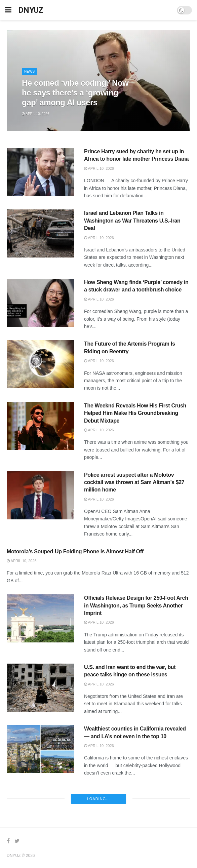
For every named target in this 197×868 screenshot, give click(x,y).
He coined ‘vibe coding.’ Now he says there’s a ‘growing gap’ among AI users (75, 93)
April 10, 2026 (35, 114)
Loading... (99, 799)
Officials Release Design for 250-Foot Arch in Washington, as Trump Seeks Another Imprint (136, 605)
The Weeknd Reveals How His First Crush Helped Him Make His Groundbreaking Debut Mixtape (135, 413)
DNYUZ (31, 10)
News (30, 71)
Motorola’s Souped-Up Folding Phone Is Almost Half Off (75, 551)
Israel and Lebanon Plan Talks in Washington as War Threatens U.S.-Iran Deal (132, 221)
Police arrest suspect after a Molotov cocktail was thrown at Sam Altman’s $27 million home (134, 482)
